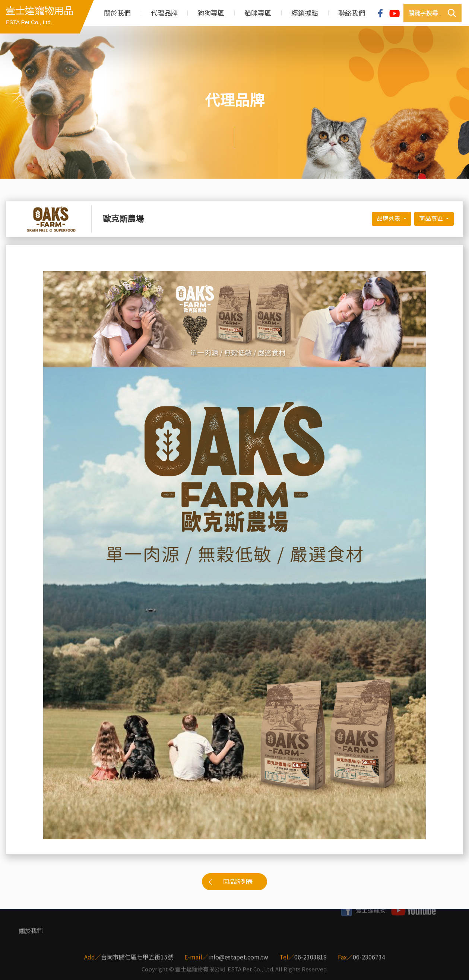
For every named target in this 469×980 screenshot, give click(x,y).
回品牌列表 (238, 882)
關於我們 (117, 13)
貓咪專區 (258, 13)
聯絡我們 (352, 13)
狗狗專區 (211, 13)
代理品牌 (164, 13)
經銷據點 (305, 13)
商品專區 (432, 219)
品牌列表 (389, 219)
